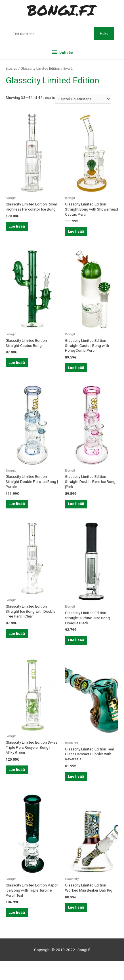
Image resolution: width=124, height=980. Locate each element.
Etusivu (11, 68)
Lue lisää (17, 226)
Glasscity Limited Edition (40, 68)
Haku (104, 33)
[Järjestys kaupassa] (83, 99)
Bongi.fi (84, 950)
